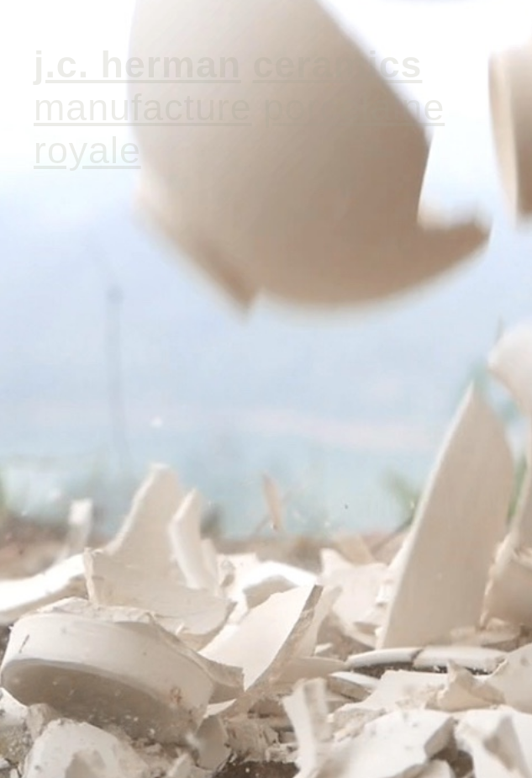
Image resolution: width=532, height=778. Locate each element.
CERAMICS (337, 64)
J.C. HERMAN (137, 64)
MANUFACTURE (143, 107)
